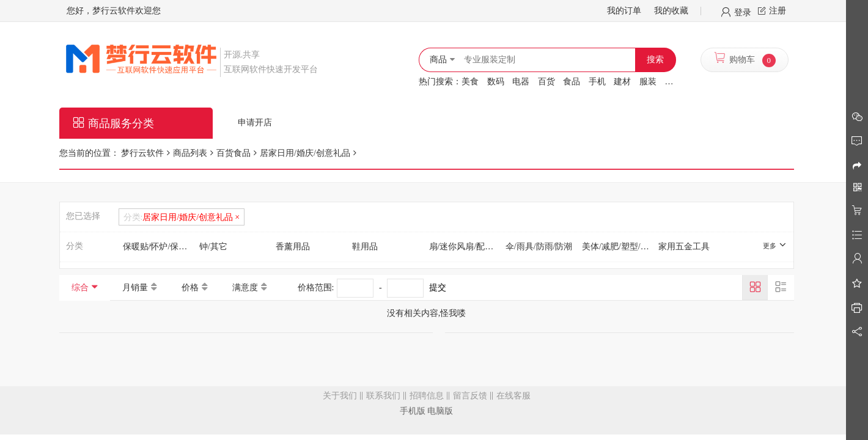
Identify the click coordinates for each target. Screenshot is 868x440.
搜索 (655, 60)
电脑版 (440, 411)
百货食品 (234, 153)
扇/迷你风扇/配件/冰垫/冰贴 (465, 247)
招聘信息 (427, 396)
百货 (546, 82)
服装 (648, 82)
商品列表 (190, 153)
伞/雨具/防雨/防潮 (539, 247)
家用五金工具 (684, 247)
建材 (622, 82)
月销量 (135, 288)
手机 (597, 82)
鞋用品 (365, 247)
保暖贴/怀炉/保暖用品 (159, 247)
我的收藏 (671, 11)
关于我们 (340, 396)
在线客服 (513, 396)
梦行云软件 (142, 153)
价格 (190, 288)
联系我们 (383, 396)
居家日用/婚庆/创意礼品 (305, 153)
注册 (778, 11)
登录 (743, 12)
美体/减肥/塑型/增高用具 (618, 247)
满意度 (245, 288)
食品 (572, 82)
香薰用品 (293, 247)
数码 (496, 82)
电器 (521, 82)
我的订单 (624, 11)
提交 (438, 288)
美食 (470, 82)
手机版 (413, 411)
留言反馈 (470, 396)
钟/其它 (213, 247)
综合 (80, 288)
